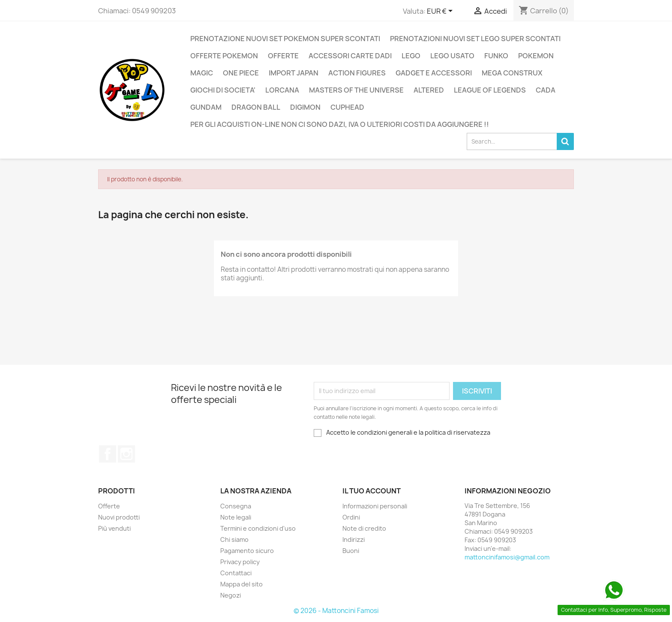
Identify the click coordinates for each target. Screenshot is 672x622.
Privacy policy (240, 562)
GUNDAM (206, 107)
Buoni (351, 551)
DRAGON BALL (256, 107)
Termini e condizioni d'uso (258, 528)
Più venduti (114, 528)
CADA (546, 90)
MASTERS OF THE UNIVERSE (356, 90)
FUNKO (496, 56)
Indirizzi (354, 539)
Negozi (231, 595)
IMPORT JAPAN (294, 73)
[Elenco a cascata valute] (441, 12)
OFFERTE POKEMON (224, 56)
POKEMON (536, 56)
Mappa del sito (241, 584)
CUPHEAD (347, 107)
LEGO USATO (452, 56)
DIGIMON (305, 107)
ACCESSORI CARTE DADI (350, 56)
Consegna (236, 506)
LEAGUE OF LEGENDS (490, 90)
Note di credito (364, 528)
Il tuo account (372, 491)
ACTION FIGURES (357, 73)
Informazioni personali (375, 506)
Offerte (109, 506)
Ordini (351, 517)
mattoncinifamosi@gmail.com (507, 557)
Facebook (108, 454)
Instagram (126, 454)
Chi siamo (234, 539)
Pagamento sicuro (247, 551)
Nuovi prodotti (119, 517)
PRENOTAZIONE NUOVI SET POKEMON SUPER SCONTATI (285, 39)
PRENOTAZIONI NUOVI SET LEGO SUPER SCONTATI (475, 39)
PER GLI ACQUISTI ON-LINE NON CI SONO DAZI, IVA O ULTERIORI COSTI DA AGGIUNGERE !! (340, 124)
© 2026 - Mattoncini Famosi (336, 611)
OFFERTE (283, 56)
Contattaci (236, 573)
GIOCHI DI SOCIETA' (223, 90)
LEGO (411, 56)
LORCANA (282, 90)
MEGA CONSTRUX (512, 73)
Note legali (236, 517)
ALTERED (429, 90)
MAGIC (202, 73)
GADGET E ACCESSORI (434, 73)
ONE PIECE (241, 73)
